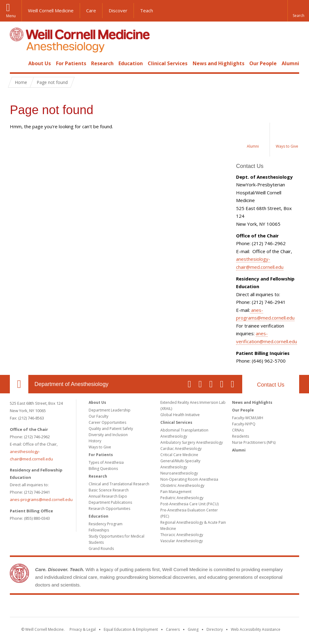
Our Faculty (98, 416)
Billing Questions (103, 469)
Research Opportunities (109, 509)
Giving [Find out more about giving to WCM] (193, 629)
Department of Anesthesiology (71, 384)
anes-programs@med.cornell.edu (41, 499)
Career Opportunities (107, 422)
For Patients (71, 63)
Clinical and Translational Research (119, 484)
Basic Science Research (109, 490)
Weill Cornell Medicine (51, 10)
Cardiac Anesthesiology (181, 449)
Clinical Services (168, 63)
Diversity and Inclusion (108, 435)
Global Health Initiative (180, 415)
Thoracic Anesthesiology (182, 535)
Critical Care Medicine (179, 455)
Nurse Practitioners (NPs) (254, 442)
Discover (118, 10)
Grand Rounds (101, 549)
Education (131, 63)
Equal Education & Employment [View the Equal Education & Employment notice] (131, 629)
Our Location (19, 384)
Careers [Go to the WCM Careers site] (173, 629)
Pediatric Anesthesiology (182, 498)
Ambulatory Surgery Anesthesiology (192, 442)
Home (17, 63)
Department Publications (110, 502)
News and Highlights (219, 63)
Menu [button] (11, 16)
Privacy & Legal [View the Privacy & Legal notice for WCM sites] (83, 629)
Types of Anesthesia (106, 462)
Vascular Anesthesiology (182, 541)
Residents (241, 436)
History (95, 441)
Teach (146, 10)
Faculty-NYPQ (244, 424)
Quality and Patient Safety (111, 429)
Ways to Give (100, 447)
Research (102, 63)
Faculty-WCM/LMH (248, 418)
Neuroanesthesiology (179, 473)
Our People (263, 63)
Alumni (290, 63)
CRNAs (238, 430)
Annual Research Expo (108, 496)
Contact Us (271, 385)
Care (91, 10)
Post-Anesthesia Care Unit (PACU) (189, 504)
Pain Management (176, 492)
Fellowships (99, 530)
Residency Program (106, 524)
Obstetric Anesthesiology (182, 485)
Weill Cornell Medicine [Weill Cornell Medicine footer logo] (154, 607)
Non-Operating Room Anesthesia (189, 479)
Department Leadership (110, 410)
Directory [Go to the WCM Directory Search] (215, 629)
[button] (298, 11)
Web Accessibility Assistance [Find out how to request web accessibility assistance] (256, 629)
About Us (40, 63)
